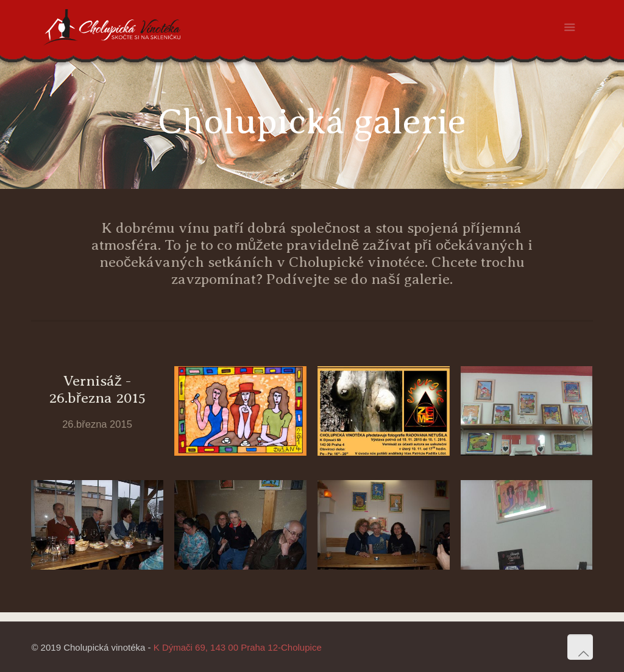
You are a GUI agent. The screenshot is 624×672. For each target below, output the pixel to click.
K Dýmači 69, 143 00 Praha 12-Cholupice (238, 647)
